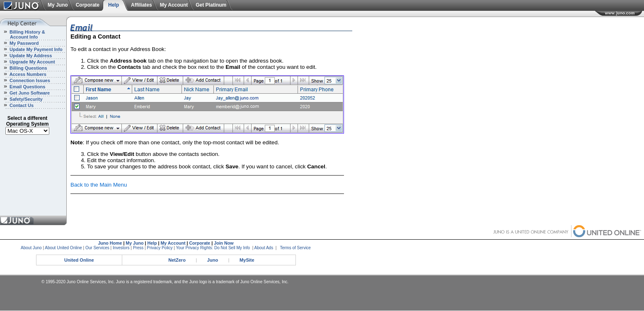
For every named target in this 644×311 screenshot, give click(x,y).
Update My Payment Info (35, 49)
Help (114, 5)
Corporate (88, 5)
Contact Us (21, 105)
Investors (121, 248)
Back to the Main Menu (99, 185)
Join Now (224, 243)
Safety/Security (25, 99)
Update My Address (30, 56)
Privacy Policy (160, 248)
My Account (174, 5)
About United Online (63, 248)
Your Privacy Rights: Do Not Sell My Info (213, 248)
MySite (247, 260)
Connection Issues (29, 80)
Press (138, 248)
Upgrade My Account (32, 62)
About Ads (264, 248)
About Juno (31, 248)
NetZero (177, 260)
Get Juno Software (29, 93)
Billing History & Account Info (23, 34)
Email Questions (27, 87)
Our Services (97, 248)
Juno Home (110, 243)
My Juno (58, 5)
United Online (79, 260)
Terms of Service (295, 248)
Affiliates (142, 5)
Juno (213, 260)
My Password (23, 43)
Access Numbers (27, 74)
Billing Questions (28, 68)
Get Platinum (211, 5)
